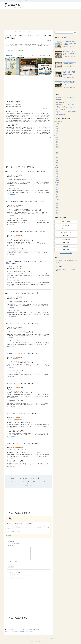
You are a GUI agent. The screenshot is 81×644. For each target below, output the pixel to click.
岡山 (57, 188)
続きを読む (12, 185)
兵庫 (57, 177)
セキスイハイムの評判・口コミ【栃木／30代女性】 (23, 353)
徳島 (57, 193)
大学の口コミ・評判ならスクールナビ (65, 271)
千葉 (57, 145)
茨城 (57, 138)
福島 (57, 134)
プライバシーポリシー (30, 639)
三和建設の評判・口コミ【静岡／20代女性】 (65, 98)
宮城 (57, 128)
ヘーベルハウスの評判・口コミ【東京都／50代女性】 (21, 631)
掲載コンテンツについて (30, 1)
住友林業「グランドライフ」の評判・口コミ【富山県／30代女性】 (24, 629)
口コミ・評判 (11, 50)
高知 (57, 198)
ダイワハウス (66, 229)
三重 (57, 170)
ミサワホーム (66, 239)
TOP (7, 1)
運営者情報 (53, 639)
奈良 (57, 178)
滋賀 (57, 172)
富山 (57, 154)
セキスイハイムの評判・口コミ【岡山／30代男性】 (23, 414)
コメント (20, 50)
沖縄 (57, 214)
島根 (57, 186)
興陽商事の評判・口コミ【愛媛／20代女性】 (65, 104)
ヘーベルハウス (66, 236)
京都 (57, 173)
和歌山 (57, 180)
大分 (57, 209)
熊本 (57, 207)
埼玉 (57, 143)
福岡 (57, 202)
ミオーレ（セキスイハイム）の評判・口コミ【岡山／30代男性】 (27, 231)
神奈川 (57, 148)
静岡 (57, 164)
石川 (57, 155)
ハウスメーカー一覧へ (66, 253)
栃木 (57, 139)
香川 (57, 194)
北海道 (57, 123)
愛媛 (57, 196)
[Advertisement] (40, 19)
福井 (57, 157)
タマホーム (66, 225)
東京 (57, 146)
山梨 (57, 159)
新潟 (57, 152)
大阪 (57, 175)
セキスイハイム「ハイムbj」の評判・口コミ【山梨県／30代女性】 (27, 171)
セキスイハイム (49, 42)
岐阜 (57, 162)
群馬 (57, 141)
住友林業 (66, 246)
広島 (57, 189)
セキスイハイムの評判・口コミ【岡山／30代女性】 (23, 293)
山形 (57, 132)
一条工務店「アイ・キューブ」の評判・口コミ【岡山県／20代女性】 (69, 43)
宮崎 (57, 211)
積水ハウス (66, 249)
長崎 (57, 205)
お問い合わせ (48, 639)
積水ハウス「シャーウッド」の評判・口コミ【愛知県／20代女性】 (69, 53)
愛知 (57, 166)
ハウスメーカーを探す (16, 1)
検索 (75, 32)
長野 (57, 161)
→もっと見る (74, 92)
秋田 (57, 130)
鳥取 (57, 184)
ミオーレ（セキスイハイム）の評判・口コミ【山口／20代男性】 (27, 201)
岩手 (57, 127)
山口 (57, 191)
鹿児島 (57, 212)
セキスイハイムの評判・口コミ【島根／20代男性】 (23, 444)
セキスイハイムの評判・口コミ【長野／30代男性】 (23, 323)
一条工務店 (66, 243)
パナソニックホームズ (66, 232)
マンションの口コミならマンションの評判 (66, 269)
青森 (57, 125)
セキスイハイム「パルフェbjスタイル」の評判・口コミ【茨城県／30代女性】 (69, 73)
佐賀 (57, 204)
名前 (29, 562)
